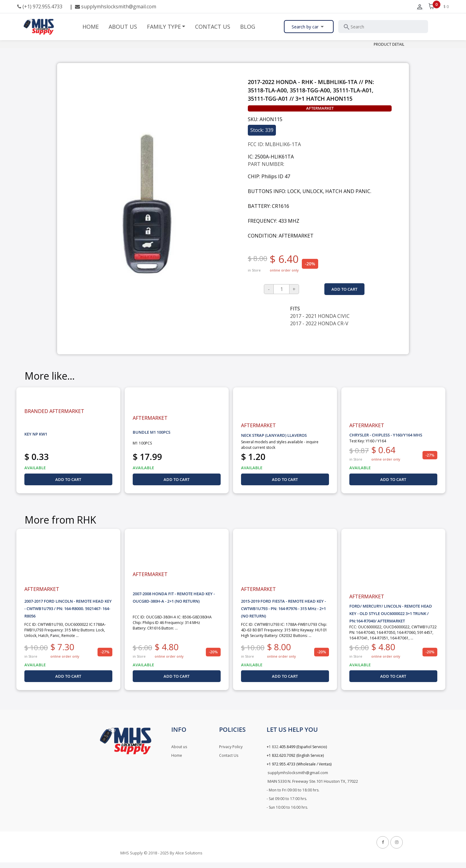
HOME (91, 27)
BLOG (248, 27)
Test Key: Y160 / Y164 (368, 441)
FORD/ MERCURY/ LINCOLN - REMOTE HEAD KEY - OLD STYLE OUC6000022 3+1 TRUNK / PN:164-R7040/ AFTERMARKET (391, 613)
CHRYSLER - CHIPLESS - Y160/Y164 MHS (386, 435)
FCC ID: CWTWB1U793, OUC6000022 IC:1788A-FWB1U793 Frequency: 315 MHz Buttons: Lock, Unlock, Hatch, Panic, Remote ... (65, 630)
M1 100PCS (142, 443)
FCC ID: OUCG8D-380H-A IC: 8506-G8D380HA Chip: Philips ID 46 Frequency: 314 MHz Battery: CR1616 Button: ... (172, 623)
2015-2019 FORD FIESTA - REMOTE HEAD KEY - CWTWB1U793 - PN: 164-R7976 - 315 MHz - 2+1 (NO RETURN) (283, 609)
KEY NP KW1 (36, 434)
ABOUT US (123, 27)
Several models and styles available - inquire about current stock (280, 445)
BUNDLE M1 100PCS (152, 432)
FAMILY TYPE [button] (164, 27)
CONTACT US (213, 27)
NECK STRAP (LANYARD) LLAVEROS (274, 435)
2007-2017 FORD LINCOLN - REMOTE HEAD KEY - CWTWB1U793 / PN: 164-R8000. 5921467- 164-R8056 (68, 609)
